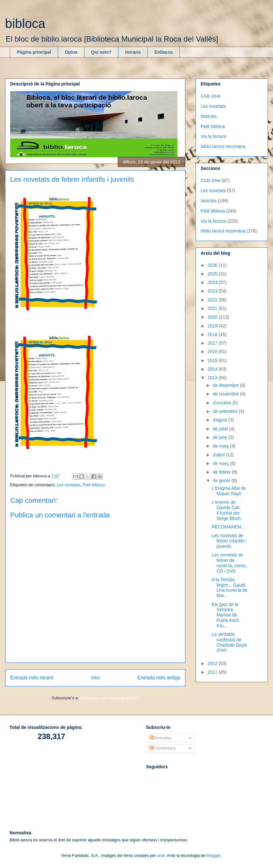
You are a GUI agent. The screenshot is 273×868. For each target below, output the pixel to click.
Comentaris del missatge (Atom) (110, 698)
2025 (213, 274)
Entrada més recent (32, 678)
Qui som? (101, 52)
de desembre (226, 385)
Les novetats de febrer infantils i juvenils (229, 541)
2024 (213, 282)
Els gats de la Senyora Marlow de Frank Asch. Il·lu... (226, 615)
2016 (213, 352)
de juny (220, 437)
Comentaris (163, 748)
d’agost (220, 420)
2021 (213, 308)
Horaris (133, 52)
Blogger (214, 855)
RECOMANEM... (228, 527)
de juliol (221, 429)
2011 (213, 672)
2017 (213, 343)
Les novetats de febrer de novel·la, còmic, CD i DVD (229, 563)
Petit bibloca (94, 485)
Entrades (161, 738)
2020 (213, 317)
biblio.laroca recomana (223, 146)
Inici (96, 678)
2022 (213, 300)
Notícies (209, 116)
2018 (213, 334)
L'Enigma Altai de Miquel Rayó (229, 491)
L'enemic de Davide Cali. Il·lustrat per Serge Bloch (226, 510)
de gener (222, 481)
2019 (213, 326)
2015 (213, 360)
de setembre (226, 411)
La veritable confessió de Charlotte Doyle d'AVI (230, 642)
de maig (221, 446)
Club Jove (210, 96)
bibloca (25, 24)
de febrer (222, 472)
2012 (213, 663)
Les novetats (69, 485)
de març (221, 463)
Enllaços (163, 52)
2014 (213, 369)
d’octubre (222, 403)
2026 (213, 265)
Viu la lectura (213, 136)
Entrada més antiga (159, 678)
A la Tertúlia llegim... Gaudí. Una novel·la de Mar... (230, 588)
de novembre (226, 394)
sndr (161, 855)
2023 (213, 291)
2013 (213, 378)
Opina (71, 52)
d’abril (219, 455)
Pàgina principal (34, 52)
